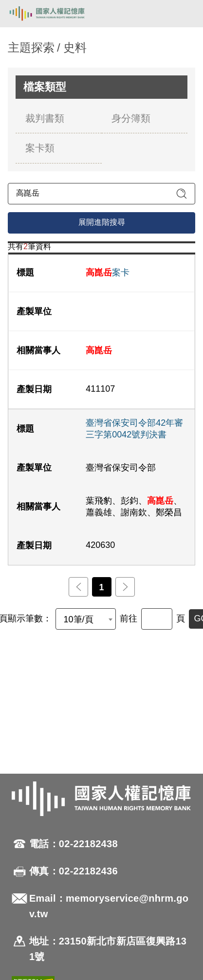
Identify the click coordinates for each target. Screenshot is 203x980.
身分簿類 (131, 118)
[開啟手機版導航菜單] (185, 14)
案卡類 (40, 148)
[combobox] (86, 619)
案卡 (108, 272)
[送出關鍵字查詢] (182, 194)
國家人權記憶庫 (57, 14)
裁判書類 (45, 118)
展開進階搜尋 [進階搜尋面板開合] (102, 222)
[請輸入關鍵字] (101, 194)
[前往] (157, 619)
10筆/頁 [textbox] (79, 619)
